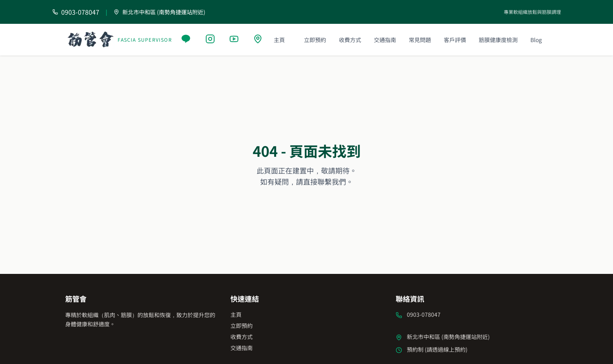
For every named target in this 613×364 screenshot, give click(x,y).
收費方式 (350, 40)
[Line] (187, 40)
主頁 (279, 40)
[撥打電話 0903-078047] (76, 12)
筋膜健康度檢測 (498, 40)
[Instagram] (211, 40)
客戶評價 (455, 40)
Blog (536, 40)
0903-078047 (424, 314)
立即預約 (315, 40)
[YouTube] (235, 40)
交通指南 (385, 40)
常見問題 (420, 40)
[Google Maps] (259, 40)
